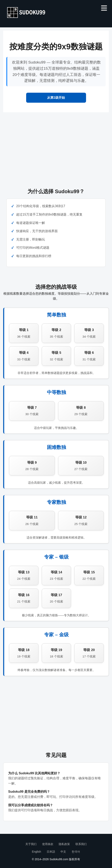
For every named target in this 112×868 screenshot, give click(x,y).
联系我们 (81, 844)
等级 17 (56, 599)
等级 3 (89, 334)
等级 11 (32, 521)
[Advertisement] (56, 147)
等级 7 (32, 411)
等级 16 (24, 599)
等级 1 (24, 334)
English (37, 852)
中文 (63, 852)
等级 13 (24, 576)
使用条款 (48, 844)
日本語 (51, 852)
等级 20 (89, 654)
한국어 (76, 852)
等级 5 (56, 356)
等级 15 (89, 576)
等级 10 (81, 466)
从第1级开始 (56, 98)
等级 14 (56, 576)
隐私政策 (64, 844)
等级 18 (24, 654)
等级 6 (89, 356)
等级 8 (81, 411)
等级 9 (32, 466)
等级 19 (56, 654)
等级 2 (56, 334)
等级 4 (24, 356)
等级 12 (81, 521)
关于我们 (31, 844)
